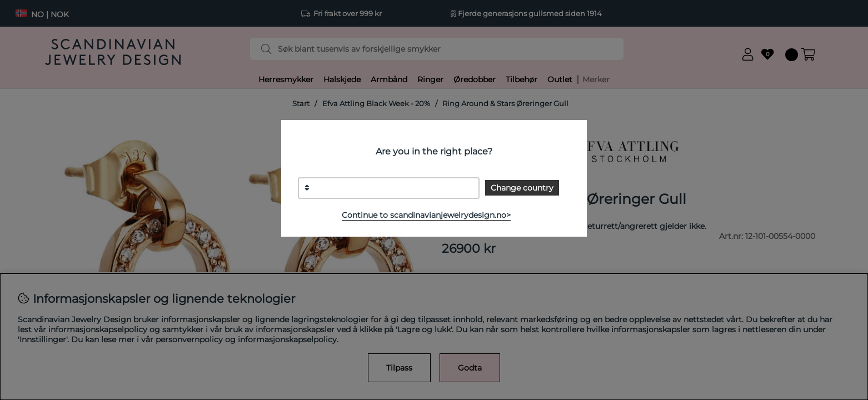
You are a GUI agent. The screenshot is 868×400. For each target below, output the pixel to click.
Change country (522, 188)
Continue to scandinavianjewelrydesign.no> (426, 215)
